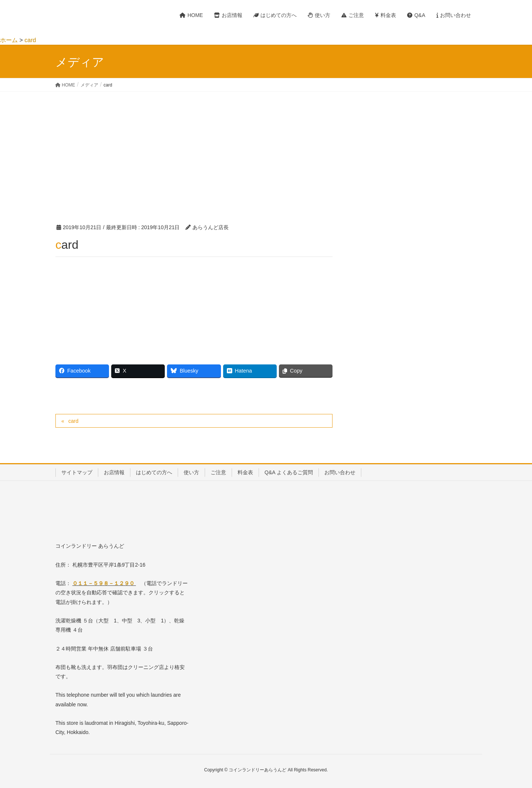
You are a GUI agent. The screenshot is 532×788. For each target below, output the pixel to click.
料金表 (245, 472)
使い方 (191, 472)
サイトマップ (77, 472)
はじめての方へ (154, 472)
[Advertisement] (266, 147)
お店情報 (114, 472)
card (73, 421)
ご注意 (218, 472)
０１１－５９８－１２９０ (103, 583)
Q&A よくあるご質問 (289, 472)
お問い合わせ (340, 472)
